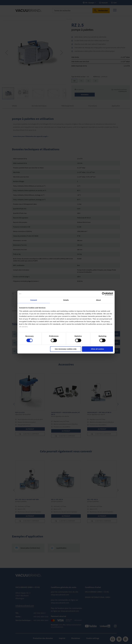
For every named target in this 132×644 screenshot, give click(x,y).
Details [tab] (66, 300)
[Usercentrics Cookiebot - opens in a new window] (104, 294)
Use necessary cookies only (66, 349)
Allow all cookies (97, 349)
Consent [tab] (34, 300)
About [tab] (98, 300)
